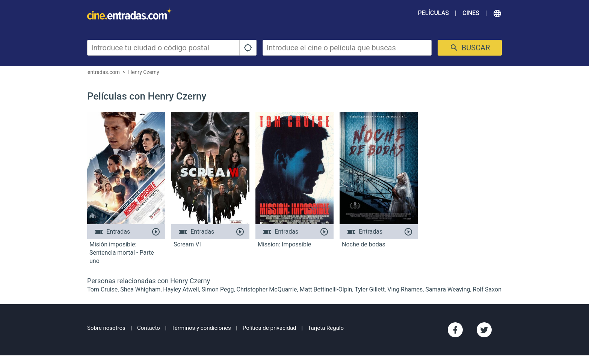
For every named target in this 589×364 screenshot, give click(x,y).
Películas (433, 13)
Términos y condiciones (201, 328)
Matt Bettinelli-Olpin (326, 289)
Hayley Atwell (181, 289)
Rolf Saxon (487, 289)
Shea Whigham (140, 289)
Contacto (149, 328)
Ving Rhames (405, 289)
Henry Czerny (144, 72)
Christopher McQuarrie (267, 289)
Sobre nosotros (106, 328)
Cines (471, 13)
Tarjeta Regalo (326, 328)
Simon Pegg (218, 289)
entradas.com (104, 72)
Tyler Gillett (370, 289)
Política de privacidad (270, 328)
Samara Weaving (448, 289)
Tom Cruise (102, 289)
